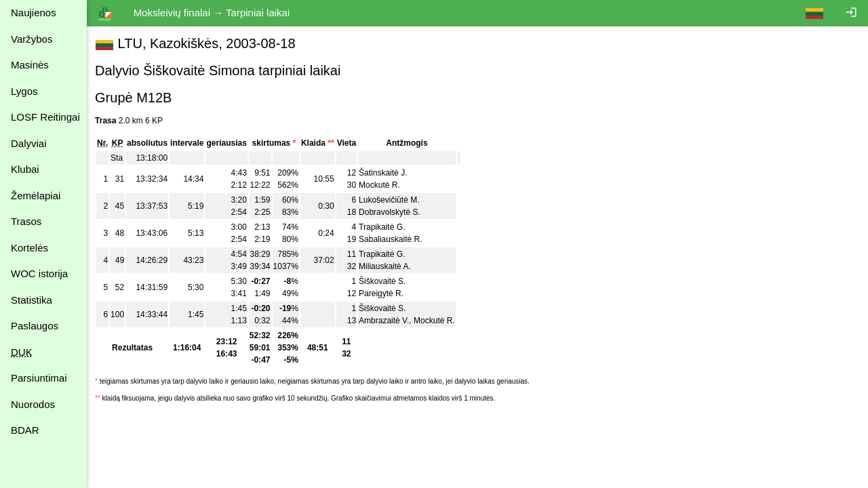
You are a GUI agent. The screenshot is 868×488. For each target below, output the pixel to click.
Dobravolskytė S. (392, 212)
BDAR (25, 430)
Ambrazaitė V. (387, 321)
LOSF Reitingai (45, 117)
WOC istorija (39, 273)
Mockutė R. (382, 185)
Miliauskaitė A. (388, 266)
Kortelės (29, 248)
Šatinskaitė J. (386, 173)
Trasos (26, 221)
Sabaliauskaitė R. (393, 239)
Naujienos (34, 13)
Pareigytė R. (384, 293)
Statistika (32, 300)
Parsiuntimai (39, 378)
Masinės (30, 65)
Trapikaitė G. (384, 227)
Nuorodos (33, 404)
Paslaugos (35, 326)
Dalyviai (29, 143)
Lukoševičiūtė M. (392, 200)
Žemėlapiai (36, 196)
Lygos (24, 91)
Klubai (25, 169)
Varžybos (32, 39)
